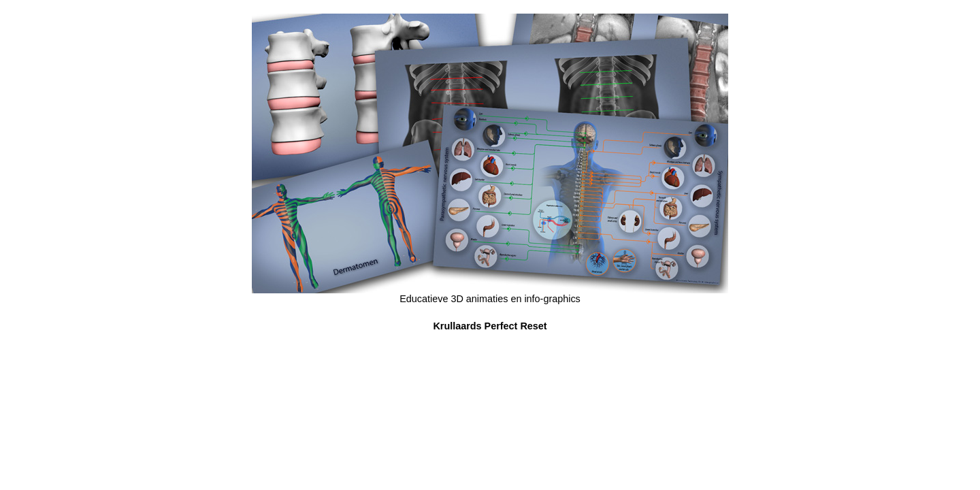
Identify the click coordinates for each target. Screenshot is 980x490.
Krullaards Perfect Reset (490, 326)
